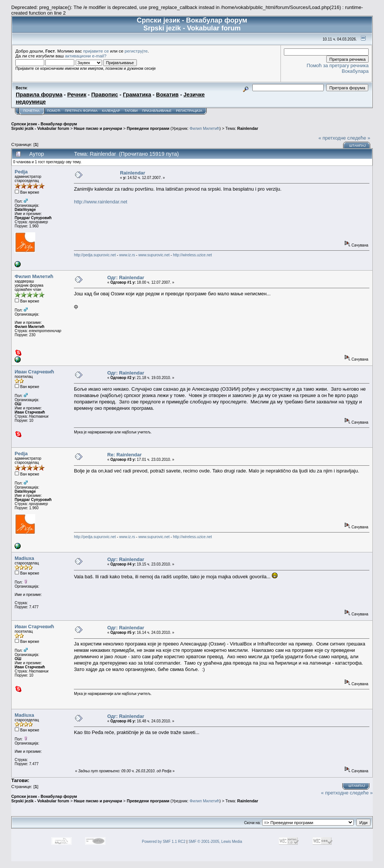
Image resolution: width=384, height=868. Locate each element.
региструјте (136, 51)
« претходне (332, 138)
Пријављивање (157, 111)
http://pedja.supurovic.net (95, 255)
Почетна (31, 111)
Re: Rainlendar (124, 455)
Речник (77, 95)
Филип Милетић (204, 128)
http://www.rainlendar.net (100, 202)
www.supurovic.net (154, 255)
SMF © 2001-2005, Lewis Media (215, 842)
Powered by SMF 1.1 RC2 (163, 842)
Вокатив (167, 95)
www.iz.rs (127, 255)
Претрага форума (81, 111)
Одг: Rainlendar (126, 278)
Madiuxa (24, 558)
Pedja (21, 172)
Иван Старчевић (34, 372)
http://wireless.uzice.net (192, 255)
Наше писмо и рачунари (98, 128)
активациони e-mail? (85, 56)
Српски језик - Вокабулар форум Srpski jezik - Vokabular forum (44, 126)
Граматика (137, 95)
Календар (111, 111)
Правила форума (39, 95)
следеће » (359, 138)
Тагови (131, 111)
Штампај (357, 146)
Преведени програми (148, 128)
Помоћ (54, 111)
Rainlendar (248, 128)
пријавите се (96, 51)
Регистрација (189, 111)
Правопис (104, 95)
